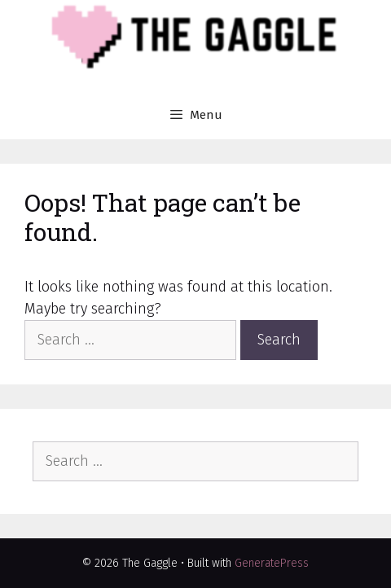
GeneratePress (272, 563)
